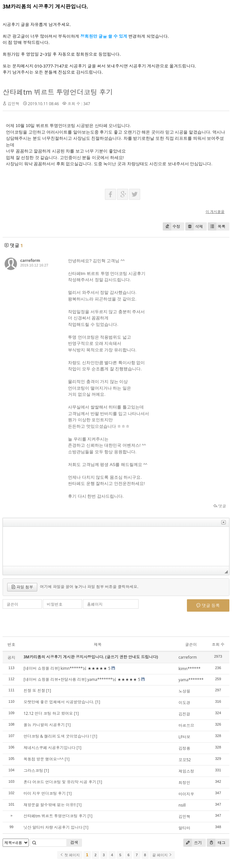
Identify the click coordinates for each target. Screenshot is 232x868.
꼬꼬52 (185, 760)
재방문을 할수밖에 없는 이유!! (50, 805)
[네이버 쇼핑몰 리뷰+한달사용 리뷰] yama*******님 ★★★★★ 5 (82, 679)
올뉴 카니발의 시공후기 (44, 725)
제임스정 (186, 771)
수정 (172, 226)
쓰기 (193, 843)
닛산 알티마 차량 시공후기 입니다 (53, 827)
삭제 (194, 226)
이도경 (184, 703)
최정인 (184, 783)
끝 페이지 (162, 855)
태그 (216, 843)
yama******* (191, 680)
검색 (74, 842)
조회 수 (218, 644)
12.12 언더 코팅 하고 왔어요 (48, 713)
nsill (182, 805)
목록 (217, 226)
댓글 (220, 506)
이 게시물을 (215, 211)
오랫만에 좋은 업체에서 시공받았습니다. (59, 702)
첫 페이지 (70, 855)
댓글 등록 (208, 605)
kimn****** (189, 669)
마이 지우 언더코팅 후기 (45, 793)
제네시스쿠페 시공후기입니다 (50, 748)
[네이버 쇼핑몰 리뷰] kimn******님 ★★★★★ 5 (67, 668)
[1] (49, 691)
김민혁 (184, 817)
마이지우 (186, 794)
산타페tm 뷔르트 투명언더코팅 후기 (58, 92)
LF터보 (184, 737)
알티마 (184, 828)
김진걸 (184, 714)
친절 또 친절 (34, 691)
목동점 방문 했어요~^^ (44, 759)
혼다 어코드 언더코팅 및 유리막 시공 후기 (60, 782)
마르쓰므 (186, 725)
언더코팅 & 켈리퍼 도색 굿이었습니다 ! (58, 736)
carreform (30, 260)
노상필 (184, 691)
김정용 (184, 748)
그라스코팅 (33, 771)
